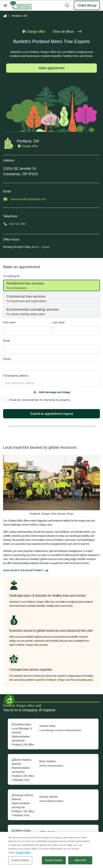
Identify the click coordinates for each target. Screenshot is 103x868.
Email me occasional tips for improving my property (41, 400)
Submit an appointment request (53, 414)
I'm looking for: (13, 276)
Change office (33, 32)
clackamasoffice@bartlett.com (29, 199)
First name (11, 322)
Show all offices (67, 32)
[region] (51, 850)
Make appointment (52, 68)
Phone (8, 359)
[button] (51, 571)
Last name (60, 322)
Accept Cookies (54, 860)
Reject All (80, 860)
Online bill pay (87, 5)
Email (8, 341)
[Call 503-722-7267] (53, 224)
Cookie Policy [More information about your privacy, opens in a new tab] (23, 852)
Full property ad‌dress (17, 376)
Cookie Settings (20, 860)
